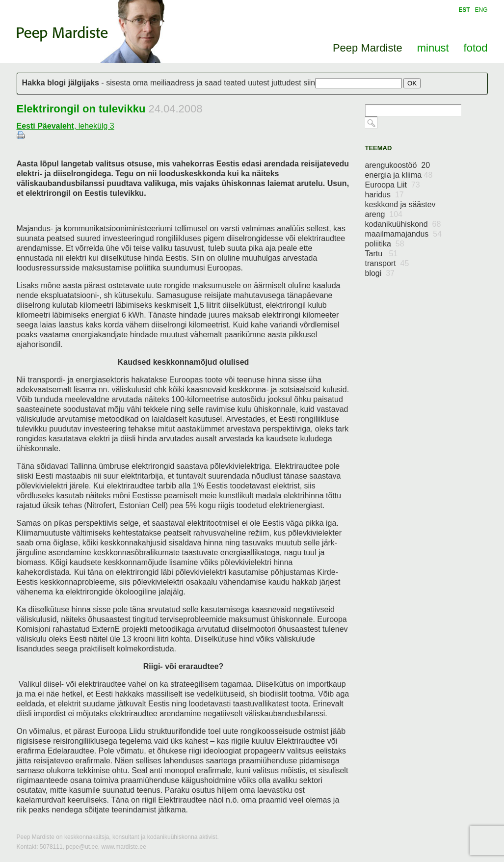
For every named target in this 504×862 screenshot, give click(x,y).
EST (464, 10)
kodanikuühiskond (403, 224)
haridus (385, 195)
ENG (481, 10)
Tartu (382, 254)
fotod (476, 48)
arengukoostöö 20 (398, 165)
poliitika (385, 244)
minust (433, 48)
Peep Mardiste (62, 34)
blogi (380, 273)
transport (387, 263)
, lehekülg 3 (66, 126)
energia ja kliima (399, 175)
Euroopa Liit (393, 185)
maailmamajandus (404, 234)
